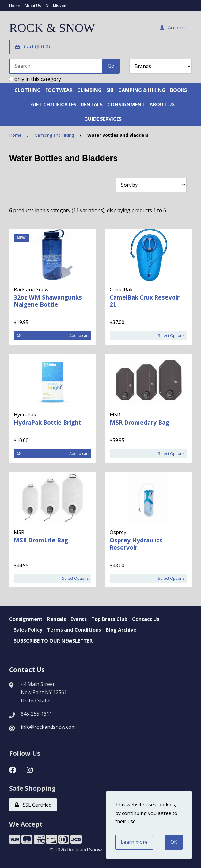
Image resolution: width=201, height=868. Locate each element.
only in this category (35, 79)
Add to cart (52, 335)
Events (79, 619)
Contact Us (146, 619)
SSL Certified (33, 805)
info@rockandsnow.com (48, 727)
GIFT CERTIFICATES (54, 105)
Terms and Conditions (74, 630)
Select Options (171, 335)
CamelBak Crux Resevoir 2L (145, 301)
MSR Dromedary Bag (139, 422)
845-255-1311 (36, 714)
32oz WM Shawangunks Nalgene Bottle (48, 301)
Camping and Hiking (54, 135)
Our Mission (56, 6)
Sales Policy (28, 630)
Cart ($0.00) (32, 47)
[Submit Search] (111, 66)
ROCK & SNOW (52, 28)
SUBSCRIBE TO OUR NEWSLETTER (53, 641)
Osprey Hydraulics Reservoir (136, 544)
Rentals (57, 619)
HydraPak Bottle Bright (47, 422)
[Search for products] (56, 66)
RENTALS (92, 105)
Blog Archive (121, 630)
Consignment (26, 619)
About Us (33, 6)
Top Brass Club (109, 619)
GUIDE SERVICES (103, 119)
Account (173, 28)
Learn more (134, 842)
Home (15, 6)
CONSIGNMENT (126, 105)
